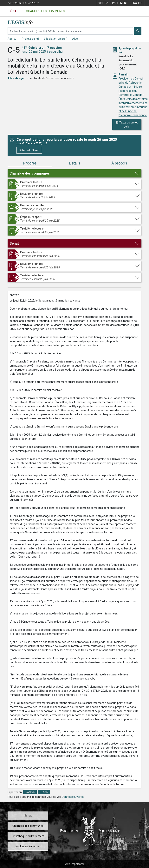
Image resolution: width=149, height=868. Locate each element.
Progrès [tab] (30, 163)
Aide (75, 39)
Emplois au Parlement (28, 846)
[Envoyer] (138, 31)
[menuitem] (113, 3)
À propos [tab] (119, 163)
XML (44, 792)
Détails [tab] (75, 163)
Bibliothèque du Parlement (28, 836)
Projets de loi (30, 39)
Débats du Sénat (29, 150)
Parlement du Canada (23, 3)
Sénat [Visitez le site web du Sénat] (13, 11)
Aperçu (12, 39)
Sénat (28, 816)
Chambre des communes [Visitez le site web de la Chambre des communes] (45, 11)
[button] (74, 173)
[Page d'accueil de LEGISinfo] (22, 21)
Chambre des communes (28, 826)
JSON (30, 792)
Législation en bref (55, 39)
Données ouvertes (73, 797)
